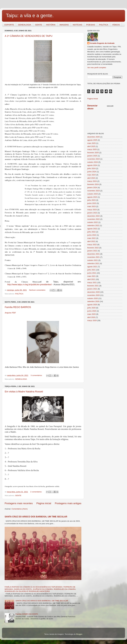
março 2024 (92, 181)
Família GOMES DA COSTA (27, 614)
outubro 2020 (93, 298)
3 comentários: (37, 375)
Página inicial (44, 503)
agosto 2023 (92, 197)
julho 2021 (91, 270)
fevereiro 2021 (93, 286)
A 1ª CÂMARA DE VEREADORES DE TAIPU (29, 36)
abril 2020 (91, 317)
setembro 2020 (93, 301)
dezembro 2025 (94, 137)
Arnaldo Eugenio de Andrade (102, 43)
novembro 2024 (94, 159)
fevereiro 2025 (93, 153)
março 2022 (92, 245)
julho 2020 (91, 308)
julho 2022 (91, 232)
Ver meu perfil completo (97, 68)
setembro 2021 (93, 263)
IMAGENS (64, 25)
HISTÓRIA (51, 25)
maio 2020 (91, 314)
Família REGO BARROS (18, 307)
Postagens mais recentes (19, 503)
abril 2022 (91, 241)
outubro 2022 (93, 222)
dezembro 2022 (94, 216)
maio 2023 (91, 206)
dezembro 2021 (94, 254)
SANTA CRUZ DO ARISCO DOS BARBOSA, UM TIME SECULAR (36, 517)
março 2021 (92, 283)
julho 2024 (91, 168)
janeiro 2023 (92, 213)
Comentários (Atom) (20, 509)
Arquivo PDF (10, 313)
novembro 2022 (94, 219)
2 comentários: (36, 492)
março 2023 (92, 210)
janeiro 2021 (92, 289)
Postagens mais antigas (68, 503)
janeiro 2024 (92, 188)
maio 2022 (91, 238)
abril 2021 (91, 279)
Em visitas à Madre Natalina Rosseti (24, 392)
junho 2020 (92, 311)
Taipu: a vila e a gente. (30, 16)
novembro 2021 (94, 257)
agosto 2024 (92, 165)
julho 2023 (91, 200)
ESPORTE (9, 25)
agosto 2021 (92, 267)
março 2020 (92, 320)
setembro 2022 (93, 225)
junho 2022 (92, 235)
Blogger (79, 634)
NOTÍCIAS (77, 25)
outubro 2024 (93, 162)
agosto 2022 (92, 229)
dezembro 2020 (94, 292)
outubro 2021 (93, 260)
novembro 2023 (94, 191)
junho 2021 (92, 273)
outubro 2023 (93, 194)
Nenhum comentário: (38, 290)
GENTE (39, 25)
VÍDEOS (116, 25)
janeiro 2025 (92, 156)
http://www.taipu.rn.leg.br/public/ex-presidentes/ (30, 284)
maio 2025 (91, 143)
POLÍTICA (104, 25)
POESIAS (91, 25)
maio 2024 (91, 175)
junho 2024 (92, 172)
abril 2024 (91, 178)
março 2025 (92, 149)
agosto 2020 (92, 305)
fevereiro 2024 (93, 184)
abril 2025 (91, 146)
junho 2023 (92, 203)
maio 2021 (91, 276)
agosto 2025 (92, 140)
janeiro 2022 (92, 251)
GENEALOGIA (24, 25)
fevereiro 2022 (93, 248)
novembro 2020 (94, 295)
